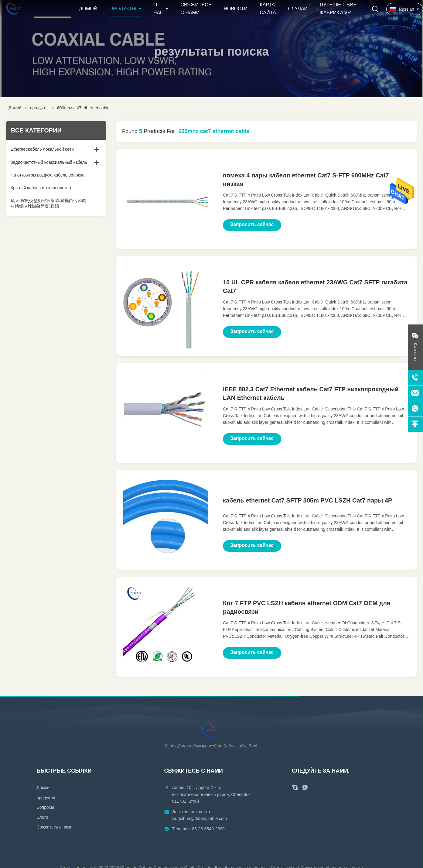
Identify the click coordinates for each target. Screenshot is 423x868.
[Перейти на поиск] (375, 9)
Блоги (43, 817)
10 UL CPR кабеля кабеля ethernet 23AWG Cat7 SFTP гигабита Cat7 (315, 286)
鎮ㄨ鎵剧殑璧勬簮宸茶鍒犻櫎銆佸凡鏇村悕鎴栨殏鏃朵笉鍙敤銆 (48, 203)
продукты (39, 108)
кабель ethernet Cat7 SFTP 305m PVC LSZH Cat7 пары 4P (307, 500)
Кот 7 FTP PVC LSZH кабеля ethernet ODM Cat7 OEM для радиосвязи (307, 607)
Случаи (298, 9)
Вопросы (45, 807)
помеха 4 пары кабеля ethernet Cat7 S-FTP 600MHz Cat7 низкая (306, 180)
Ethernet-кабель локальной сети (42, 149)
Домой (88, 9)
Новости (235, 9)
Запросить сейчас (252, 224)
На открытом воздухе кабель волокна (48, 175)
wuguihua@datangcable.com (200, 818)
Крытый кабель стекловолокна (41, 188)
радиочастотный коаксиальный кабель (49, 162)
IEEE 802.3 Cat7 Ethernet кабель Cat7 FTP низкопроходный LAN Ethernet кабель (311, 393)
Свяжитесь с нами (55, 827)
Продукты (123, 9)
